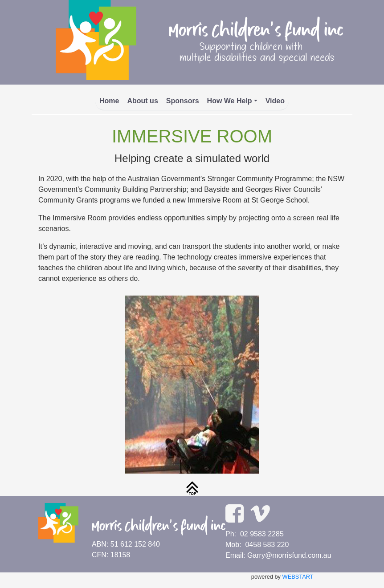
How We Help (230, 101)
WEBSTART (298, 577)
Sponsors (183, 101)
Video (275, 101)
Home (109, 101)
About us (142, 101)
